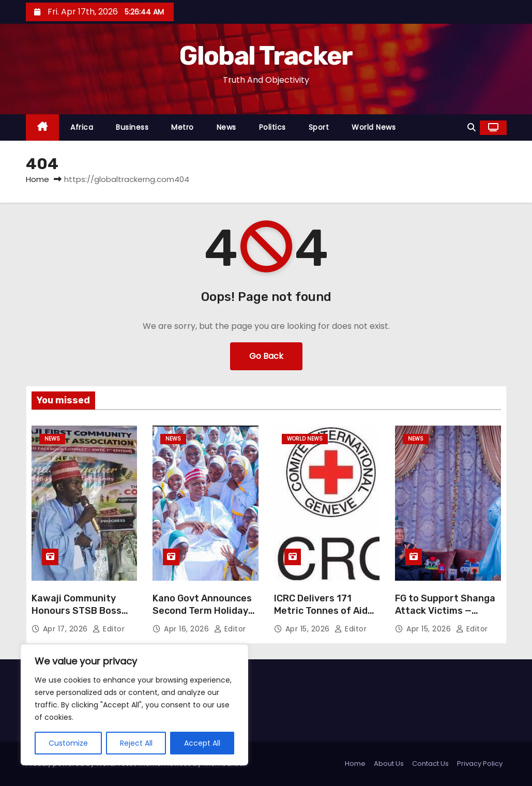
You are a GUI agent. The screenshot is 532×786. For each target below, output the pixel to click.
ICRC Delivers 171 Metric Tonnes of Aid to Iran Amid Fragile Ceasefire (321, 617)
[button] (472, 127)
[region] (134, 705)
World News (374, 127)
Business (132, 127)
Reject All (136, 743)
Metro (183, 127)
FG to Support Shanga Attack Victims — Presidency (445, 611)
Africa (82, 127)
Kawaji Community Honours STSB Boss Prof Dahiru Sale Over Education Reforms (81, 617)
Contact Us (430, 764)
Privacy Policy (480, 764)
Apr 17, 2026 (67, 629)
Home (37, 179)
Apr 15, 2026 (309, 629)
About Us (389, 764)
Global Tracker (266, 56)
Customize (68, 743)
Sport (319, 127)
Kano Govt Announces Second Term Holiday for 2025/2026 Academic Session (202, 617)
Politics (272, 127)
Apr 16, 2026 (188, 629)
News (226, 127)
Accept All (202, 743)
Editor (109, 629)
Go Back (266, 356)
